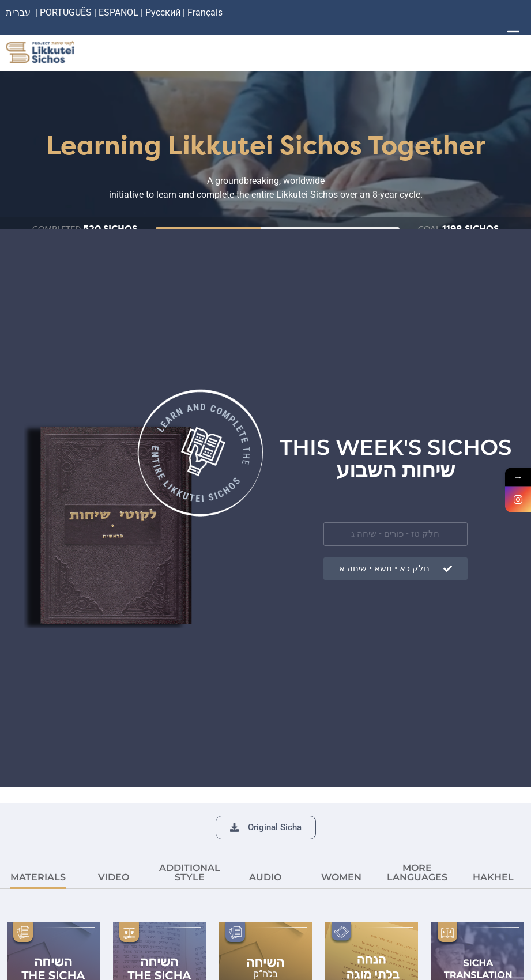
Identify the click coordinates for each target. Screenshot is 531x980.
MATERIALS (38, 877)
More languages (417, 872)
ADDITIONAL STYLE (190, 872)
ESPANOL (118, 12)
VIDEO (114, 877)
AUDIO (265, 877)
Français (205, 12)
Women (341, 877)
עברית (18, 12)
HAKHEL (493, 877)
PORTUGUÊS (66, 12)
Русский (164, 12)
